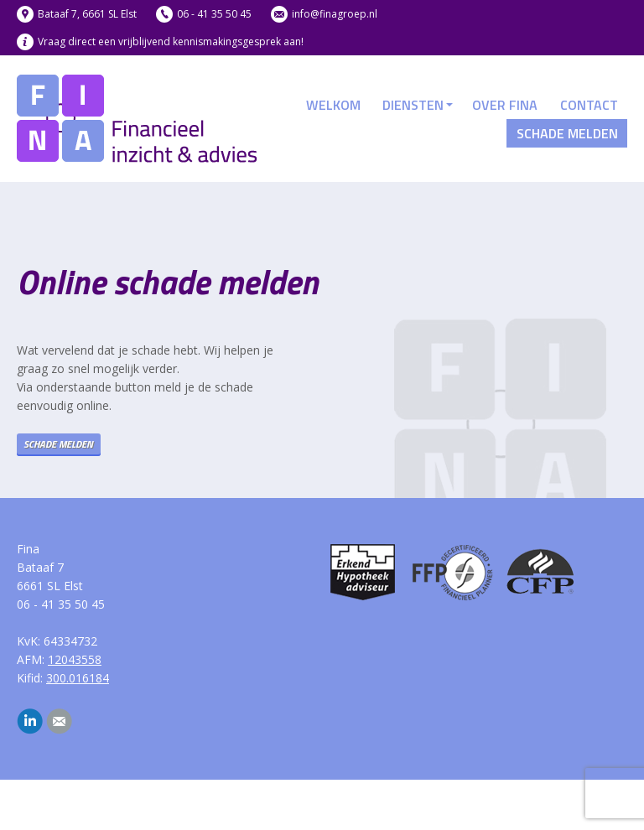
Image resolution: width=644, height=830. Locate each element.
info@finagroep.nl (335, 14)
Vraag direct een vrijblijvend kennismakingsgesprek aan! (171, 41)
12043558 (75, 659)
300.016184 (78, 678)
